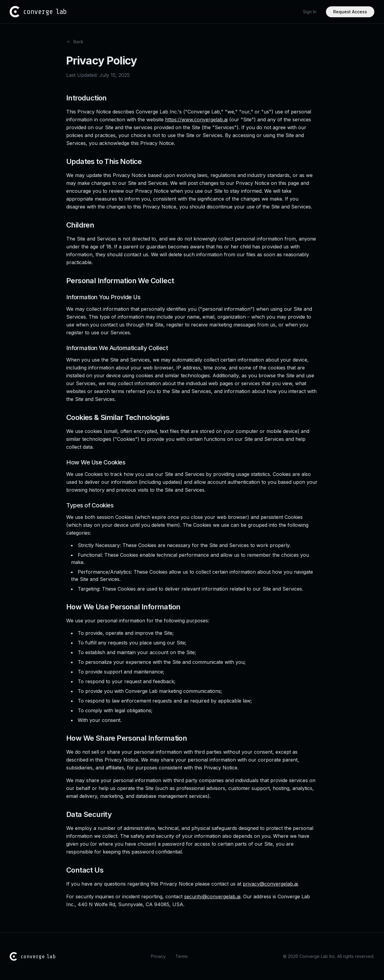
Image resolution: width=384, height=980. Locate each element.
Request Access (350, 12)
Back (75, 42)
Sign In (310, 12)
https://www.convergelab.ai (196, 120)
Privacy (158, 956)
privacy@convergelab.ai (270, 884)
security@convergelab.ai (212, 896)
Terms (182, 956)
